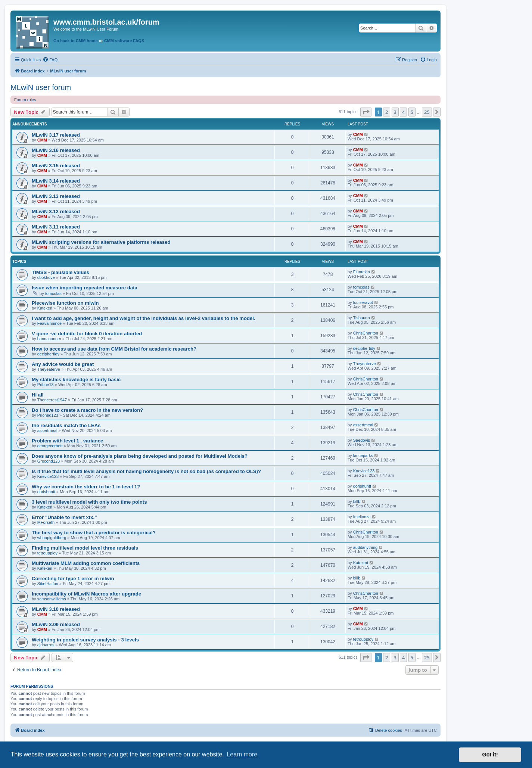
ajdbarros (46, 645)
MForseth (46, 522)
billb (357, 501)
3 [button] (395, 112)
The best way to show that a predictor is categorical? (94, 533)
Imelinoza (362, 517)
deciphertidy (48, 354)
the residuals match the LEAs (66, 425)
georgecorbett (50, 446)
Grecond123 (49, 461)
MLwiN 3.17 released (56, 135)
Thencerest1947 (52, 400)
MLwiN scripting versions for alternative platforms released (101, 242)
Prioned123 (48, 415)
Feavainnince (49, 323)
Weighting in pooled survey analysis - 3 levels (85, 640)
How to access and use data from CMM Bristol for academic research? (114, 349)
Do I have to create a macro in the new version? (87, 410)
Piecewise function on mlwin (65, 303)
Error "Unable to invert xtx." (64, 517)
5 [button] (412, 112)
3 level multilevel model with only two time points (89, 502)
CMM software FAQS (124, 41)
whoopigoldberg (52, 538)
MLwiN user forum (41, 87)
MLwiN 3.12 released (56, 212)
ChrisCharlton (366, 333)
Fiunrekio (362, 272)
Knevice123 (48, 476)
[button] (366, 112)
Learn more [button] (242, 754)
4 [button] (403, 112)
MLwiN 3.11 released (56, 227)
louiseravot (363, 302)
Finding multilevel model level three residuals (85, 548)
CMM (42, 140)
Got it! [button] (490, 755)
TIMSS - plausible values (60, 272)
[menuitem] (50, 60)
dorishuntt (46, 492)
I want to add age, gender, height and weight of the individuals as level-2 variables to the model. (144, 318)
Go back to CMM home (76, 41)
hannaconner (49, 339)
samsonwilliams (52, 599)
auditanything (365, 547)
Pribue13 (46, 385)
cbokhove (46, 277)
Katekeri (45, 308)
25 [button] (427, 112)
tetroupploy (47, 553)
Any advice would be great (63, 364)
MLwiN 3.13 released (56, 196)
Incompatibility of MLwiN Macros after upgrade (86, 594)
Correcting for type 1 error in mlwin (73, 579)
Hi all (38, 395)
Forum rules (25, 100)
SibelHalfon (48, 584)
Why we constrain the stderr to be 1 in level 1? (86, 487)
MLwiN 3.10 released (56, 609)
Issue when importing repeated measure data (85, 288)
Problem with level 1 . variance (67, 441)
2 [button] (387, 112)
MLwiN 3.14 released (56, 181)
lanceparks (363, 455)
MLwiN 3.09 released (56, 624)
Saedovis (362, 440)
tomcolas (53, 293)
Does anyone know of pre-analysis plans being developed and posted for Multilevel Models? (140, 456)
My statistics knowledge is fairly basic (76, 380)
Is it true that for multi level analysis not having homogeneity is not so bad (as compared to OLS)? (146, 471)
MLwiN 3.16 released (56, 150)
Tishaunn (362, 318)
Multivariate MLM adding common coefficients (86, 563)
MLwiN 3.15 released (56, 166)
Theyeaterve (49, 369)
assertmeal (47, 430)
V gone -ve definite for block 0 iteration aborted (87, 334)
